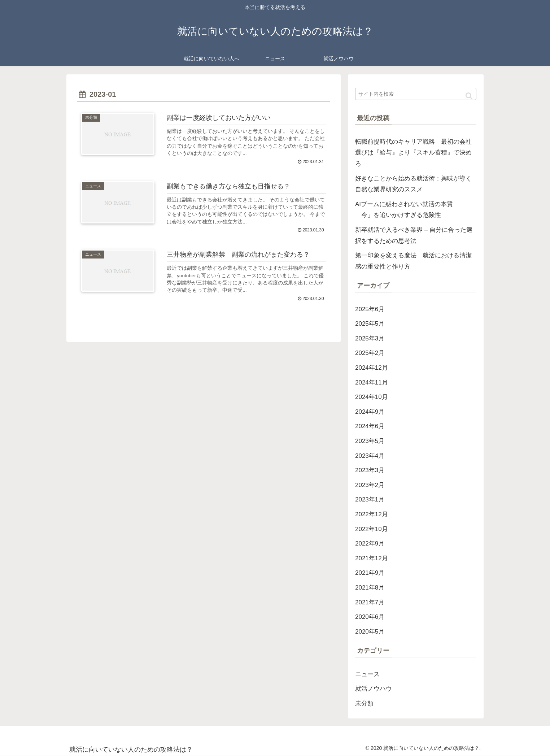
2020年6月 (370, 617)
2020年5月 (370, 632)
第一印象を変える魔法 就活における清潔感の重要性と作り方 (413, 261)
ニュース (367, 674)
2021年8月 (370, 588)
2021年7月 (370, 602)
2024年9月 (370, 412)
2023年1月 (370, 499)
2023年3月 (370, 470)
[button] (469, 96)
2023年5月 (370, 441)
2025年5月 (370, 324)
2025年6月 (370, 309)
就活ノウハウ (374, 689)
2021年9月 (370, 573)
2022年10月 (372, 529)
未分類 (364, 703)
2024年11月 (372, 383)
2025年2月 (370, 353)
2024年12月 (372, 368)
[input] (416, 94)
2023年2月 (370, 485)
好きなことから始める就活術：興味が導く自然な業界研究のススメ (413, 184)
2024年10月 (372, 397)
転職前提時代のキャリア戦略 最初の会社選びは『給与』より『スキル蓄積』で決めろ (413, 153)
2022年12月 (372, 514)
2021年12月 (372, 558)
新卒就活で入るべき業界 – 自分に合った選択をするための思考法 (414, 235)
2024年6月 (370, 426)
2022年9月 (370, 544)
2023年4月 (370, 456)
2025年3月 (370, 338)
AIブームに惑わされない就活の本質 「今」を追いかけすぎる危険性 (407, 210)
